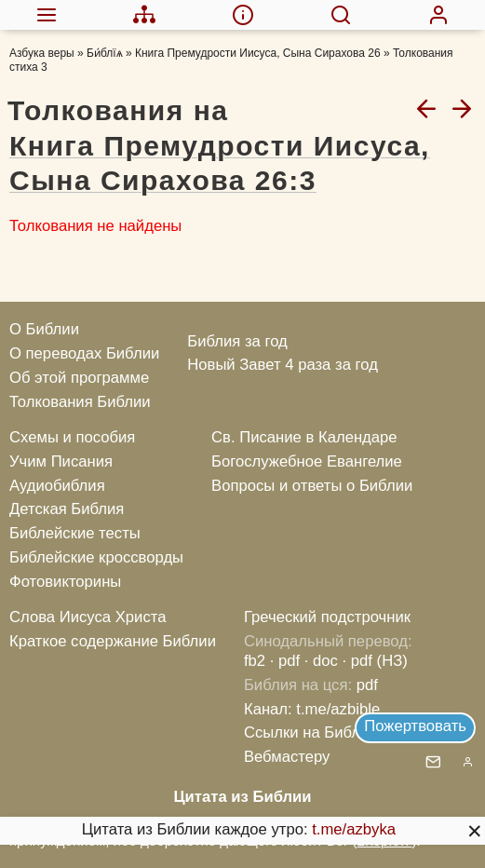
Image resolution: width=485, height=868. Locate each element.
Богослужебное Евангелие (307, 461)
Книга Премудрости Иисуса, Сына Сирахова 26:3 (220, 163)
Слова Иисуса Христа (88, 617)
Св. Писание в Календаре (304, 437)
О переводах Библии (84, 353)
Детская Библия (67, 509)
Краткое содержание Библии (113, 641)
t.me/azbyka (354, 829)
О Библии (44, 329)
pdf (367, 685)
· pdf (285, 661)
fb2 (255, 661)
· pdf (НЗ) (375, 661)
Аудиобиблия (57, 486)
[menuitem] (47, 15)
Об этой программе (79, 378)
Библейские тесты (75, 533)
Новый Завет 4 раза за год (283, 365)
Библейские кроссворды (96, 557)
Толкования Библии (80, 402)
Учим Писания (61, 461)
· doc (321, 661)
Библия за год (237, 341)
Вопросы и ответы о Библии (312, 486)
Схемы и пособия (72, 437)
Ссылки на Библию (312, 732)
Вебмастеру (287, 757)
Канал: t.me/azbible (312, 709)
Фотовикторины (65, 582)
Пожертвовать (415, 726)
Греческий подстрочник (327, 617)
